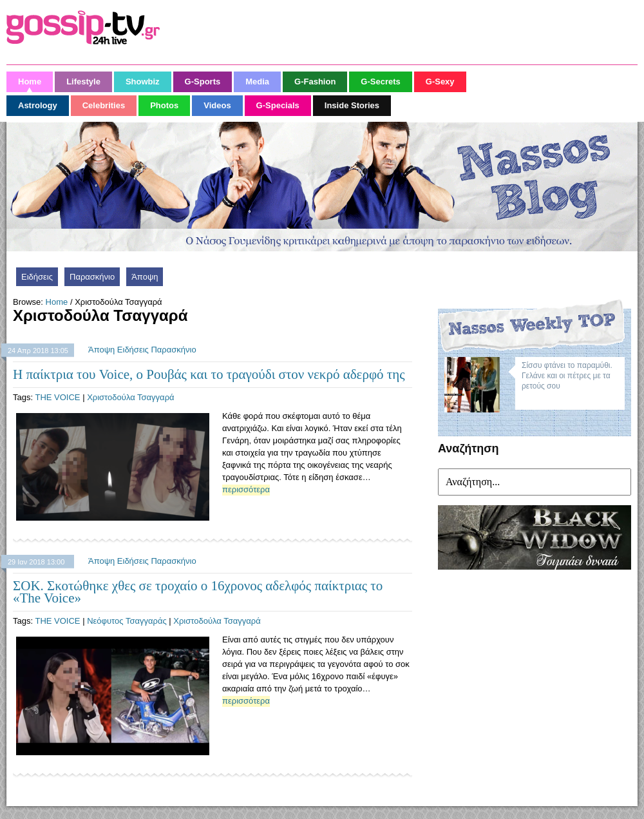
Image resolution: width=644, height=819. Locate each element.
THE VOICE (57, 397)
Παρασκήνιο (92, 277)
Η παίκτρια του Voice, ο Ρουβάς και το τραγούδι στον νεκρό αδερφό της (209, 374)
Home (57, 302)
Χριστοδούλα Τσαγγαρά (130, 397)
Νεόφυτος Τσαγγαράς (127, 621)
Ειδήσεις (37, 277)
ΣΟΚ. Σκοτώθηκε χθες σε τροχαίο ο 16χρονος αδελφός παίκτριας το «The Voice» (198, 592)
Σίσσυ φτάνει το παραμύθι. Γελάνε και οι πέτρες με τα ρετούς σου (567, 376)
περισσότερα (246, 489)
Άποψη (145, 277)
